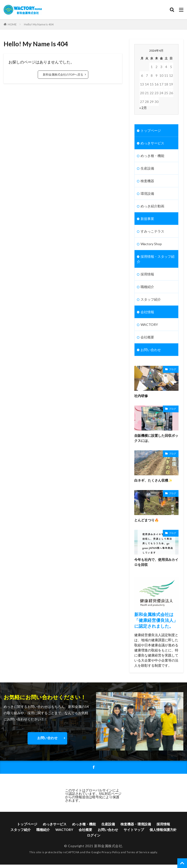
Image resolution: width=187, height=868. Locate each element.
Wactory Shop (151, 244)
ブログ (172, 369)
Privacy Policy (111, 852)
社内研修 (141, 396)
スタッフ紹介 (151, 299)
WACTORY (149, 325)
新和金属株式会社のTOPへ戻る (63, 74)
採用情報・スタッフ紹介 (156, 259)
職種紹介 (147, 287)
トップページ (151, 130)
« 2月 (143, 108)
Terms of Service (138, 852)
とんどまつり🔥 (146, 520)
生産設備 (147, 168)
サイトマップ (134, 830)
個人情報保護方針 (163, 830)
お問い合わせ (151, 350)
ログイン (94, 835)
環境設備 (147, 193)
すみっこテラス (152, 231)
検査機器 (147, 181)
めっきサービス (152, 143)
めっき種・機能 (152, 156)
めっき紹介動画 (152, 206)
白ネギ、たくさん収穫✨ (153, 480)
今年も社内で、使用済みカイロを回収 (156, 562)
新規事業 (147, 219)
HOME (12, 24)
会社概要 (147, 337)
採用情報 (147, 274)
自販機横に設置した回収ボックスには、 (156, 438)
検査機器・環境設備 (136, 824)
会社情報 (147, 312)
